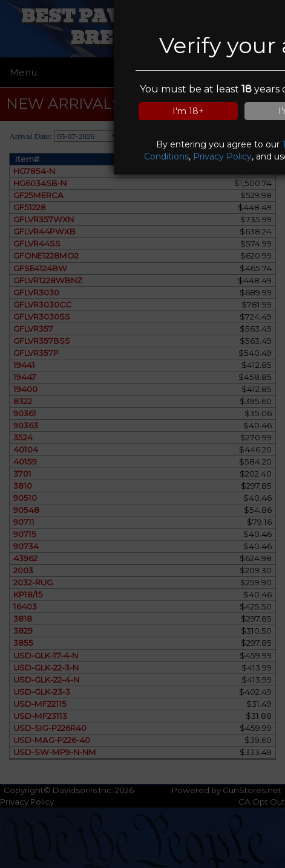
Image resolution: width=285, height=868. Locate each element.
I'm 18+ (188, 111)
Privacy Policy (222, 156)
